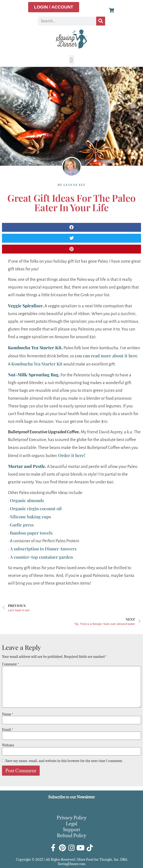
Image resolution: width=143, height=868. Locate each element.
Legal (72, 824)
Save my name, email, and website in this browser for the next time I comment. (64, 761)
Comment (11, 664)
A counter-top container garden (41, 557)
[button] (72, 60)
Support (71, 829)
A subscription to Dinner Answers (43, 549)
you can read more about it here (106, 356)
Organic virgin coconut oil (36, 508)
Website (8, 745)
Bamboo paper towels (31, 533)
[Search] (101, 21)
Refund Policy (72, 835)
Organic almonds (27, 500)
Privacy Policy (72, 818)
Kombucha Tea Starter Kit (37, 364)
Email (8, 730)
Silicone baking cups (30, 517)
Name (8, 714)
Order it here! (72, 455)
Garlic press (22, 525)
